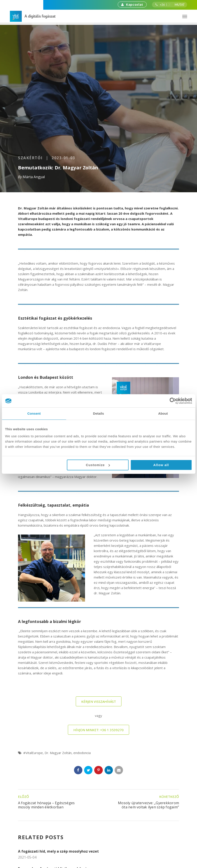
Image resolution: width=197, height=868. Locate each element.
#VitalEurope (33, 753)
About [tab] (163, 413)
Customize (98, 465)
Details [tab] (99, 413)
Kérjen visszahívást (99, 701)
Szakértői (30, 158)
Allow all (161, 465)
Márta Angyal (34, 177)
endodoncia (82, 753)
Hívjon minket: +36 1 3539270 (98, 730)
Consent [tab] (34, 413)
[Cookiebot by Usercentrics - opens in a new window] (173, 401)
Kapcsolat (132, 5)
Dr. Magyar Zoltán (58, 753)
